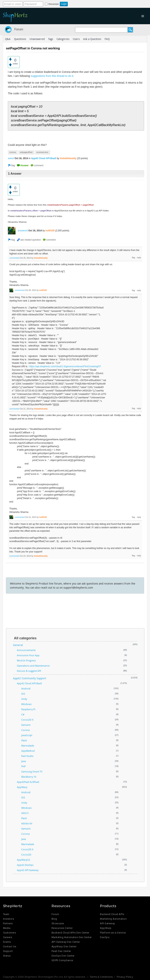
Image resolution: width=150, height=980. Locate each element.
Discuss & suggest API (29, 671)
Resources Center (62, 928)
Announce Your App (28, 655)
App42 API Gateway (28, 870)
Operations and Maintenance (33, 666)
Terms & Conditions (101, 977)
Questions (20, 39)
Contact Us (10, 946)
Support (8, 951)
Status (7, 956)
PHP (23, 766)
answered (23, 231)
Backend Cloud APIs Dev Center (70, 933)
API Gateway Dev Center (66, 942)
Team (6, 914)
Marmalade (28, 746)
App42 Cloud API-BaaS (44, 158)
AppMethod (28, 751)
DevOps (105, 937)
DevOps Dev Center (63, 956)
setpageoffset (26, 152)
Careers (8, 937)
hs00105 (50, 231)
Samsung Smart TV (32, 772)
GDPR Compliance (62, 960)
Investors (9, 919)
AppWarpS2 (23, 860)
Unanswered (37, 39)
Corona (25, 730)
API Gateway (107, 923)
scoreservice (42, 152)
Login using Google (98, 3)
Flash (24, 740)
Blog (54, 919)
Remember (54, 4)
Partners (8, 923)
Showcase (58, 923)
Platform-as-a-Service (113, 933)
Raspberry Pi (28, 709)
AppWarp (22, 787)
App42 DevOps (25, 865)
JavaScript (27, 735)
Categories (63, 39)
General (18, 645)
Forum (19, 29)
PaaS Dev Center (61, 951)
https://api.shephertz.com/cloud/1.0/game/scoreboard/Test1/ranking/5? (65, 366)
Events (7, 942)
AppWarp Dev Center (64, 946)
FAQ (107, 39)
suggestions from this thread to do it (52, 76)
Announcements (26, 650)
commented (14, 258)
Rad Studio (27, 756)
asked (11, 158)
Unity (24, 699)
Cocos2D (26, 855)
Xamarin (26, 725)
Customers (10, 933)
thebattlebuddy (68, 158)
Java (24, 761)
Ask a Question (92, 39)
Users (76, 39)
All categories (25, 638)
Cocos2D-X (27, 720)
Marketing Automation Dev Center (72, 937)
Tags (51, 39)
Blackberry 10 (29, 777)
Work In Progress (26, 660)
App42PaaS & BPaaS (28, 782)
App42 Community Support (30, 678)
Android (26, 688)
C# (23, 714)
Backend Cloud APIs (112, 914)
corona (13, 152)
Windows (26, 704)
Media (7, 928)
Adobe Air (27, 823)
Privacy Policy (125, 977)
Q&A (8, 39)
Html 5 (25, 813)
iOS (23, 694)
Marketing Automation (113, 919)
